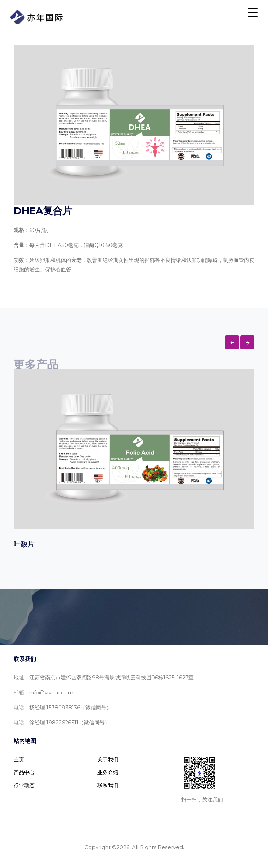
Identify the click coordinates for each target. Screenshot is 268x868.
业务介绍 (108, 772)
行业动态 (24, 785)
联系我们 (108, 785)
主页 (19, 759)
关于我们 (108, 759)
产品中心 (24, 772)
